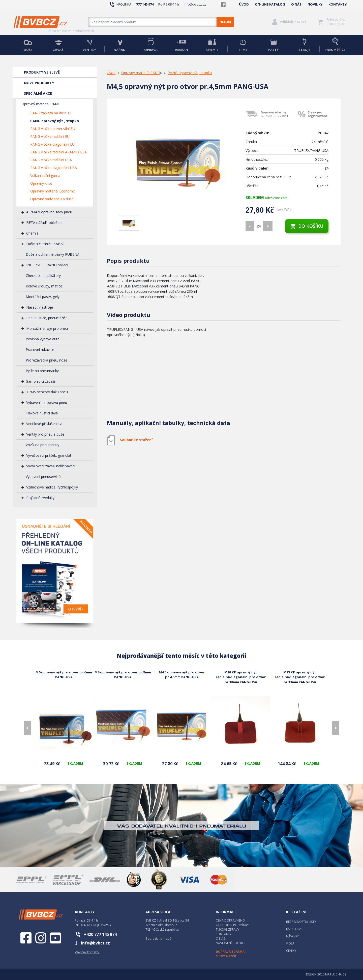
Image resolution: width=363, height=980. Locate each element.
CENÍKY (291, 951)
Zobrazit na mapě (158, 939)
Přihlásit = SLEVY (293, 22)
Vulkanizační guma (45, 175)
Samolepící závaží (41, 381)
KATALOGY (294, 929)
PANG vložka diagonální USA (54, 168)
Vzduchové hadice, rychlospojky (52, 487)
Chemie (32, 233)
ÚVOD (244, 4)
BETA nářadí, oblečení (44, 223)
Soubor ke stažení (136, 440)
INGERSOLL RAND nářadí (47, 265)
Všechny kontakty (87, 952)
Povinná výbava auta (43, 339)
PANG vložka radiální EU (50, 136)
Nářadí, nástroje (40, 307)
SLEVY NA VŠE (226, 956)
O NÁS (296, 4)
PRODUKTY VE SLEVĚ (42, 72)
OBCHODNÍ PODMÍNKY (232, 925)
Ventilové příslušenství (44, 424)
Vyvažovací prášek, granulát (49, 455)
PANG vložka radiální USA (51, 160)
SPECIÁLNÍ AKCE (38, 93)
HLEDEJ (225, 22)
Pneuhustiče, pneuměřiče (47, 318)
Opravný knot (41, 183)
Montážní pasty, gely (43, 297)
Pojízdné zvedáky (40, 498)
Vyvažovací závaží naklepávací (51, 466)
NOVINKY (315, 4)
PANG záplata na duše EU (51, 113)
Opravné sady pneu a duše (52, 199)
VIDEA (290, 943)
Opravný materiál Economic (53, 191)
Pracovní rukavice (40, 350)
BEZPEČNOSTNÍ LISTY (301, 922)
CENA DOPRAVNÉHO (230, 920)
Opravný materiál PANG (41, 104)
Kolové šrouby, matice (44, 286)
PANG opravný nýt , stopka (55, 121)
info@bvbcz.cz (195, 4)
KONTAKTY (338, 4)
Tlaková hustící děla (42, 413)
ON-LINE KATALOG (270, 4)
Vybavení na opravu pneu (47, 402)
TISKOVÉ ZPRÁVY (228, 929)
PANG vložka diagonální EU (52, 144)
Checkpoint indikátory (43, 275)
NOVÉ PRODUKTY (39, 83)
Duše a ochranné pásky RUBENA (53, 254)
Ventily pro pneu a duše (45, 434)
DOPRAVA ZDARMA (230, 952)
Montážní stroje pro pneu (47, 328)
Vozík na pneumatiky (42, 445)
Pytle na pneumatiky (42, 371)
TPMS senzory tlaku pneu (47, 392)
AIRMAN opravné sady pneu (49, 212)
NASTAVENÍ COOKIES (230, 943)
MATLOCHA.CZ (336, 974)
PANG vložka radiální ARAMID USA (58, 152)
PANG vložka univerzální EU (53, 129)
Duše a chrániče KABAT (46, 244)
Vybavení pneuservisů (43, 477)
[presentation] (27, 728)
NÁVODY (292, 936)
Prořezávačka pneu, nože (47, 360)
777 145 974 (145, 4)
